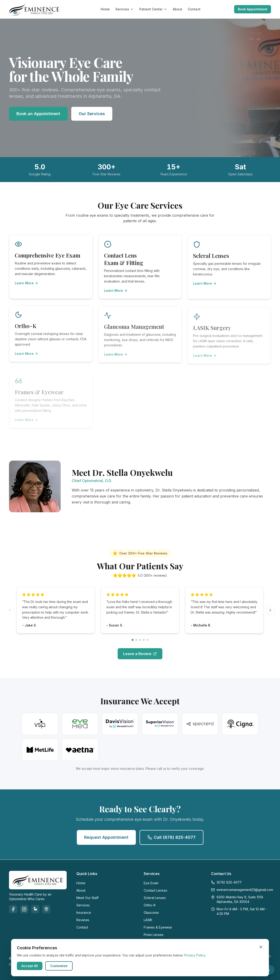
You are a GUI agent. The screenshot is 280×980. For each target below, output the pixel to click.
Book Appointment (253, 9)
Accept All (30, 966)
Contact (194, 9)
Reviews (83, 920)
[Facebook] (13, 909)
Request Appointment (106, 837)
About (177, 9)
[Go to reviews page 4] (144, 643)
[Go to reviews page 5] (147, 643)
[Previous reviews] (10, 614)
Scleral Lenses (155, 898)
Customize (59, 966)
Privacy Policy (195, 955)
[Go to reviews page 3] (140, 643)
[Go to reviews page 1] (133, 643)
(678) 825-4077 (226, 882)
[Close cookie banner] (261, 947)
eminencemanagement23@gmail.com (241, 890)
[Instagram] (24, 909)
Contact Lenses (155, 890)
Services (125, 9)
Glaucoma (151, 913)
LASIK (148, 920)
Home (105, 9)
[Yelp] (35, 909)
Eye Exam (151, 883)
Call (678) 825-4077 (171, 837)
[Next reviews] (270, 614)
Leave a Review (140, 657)
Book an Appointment (38, 114)
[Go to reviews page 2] (136, 643)
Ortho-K (150, 905)
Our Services (92, 114)
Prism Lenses (154, 935)
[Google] (46, 909)
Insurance (84, 913)
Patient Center (153, 9)
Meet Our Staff (87, 898)
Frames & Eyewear (158, 927)
